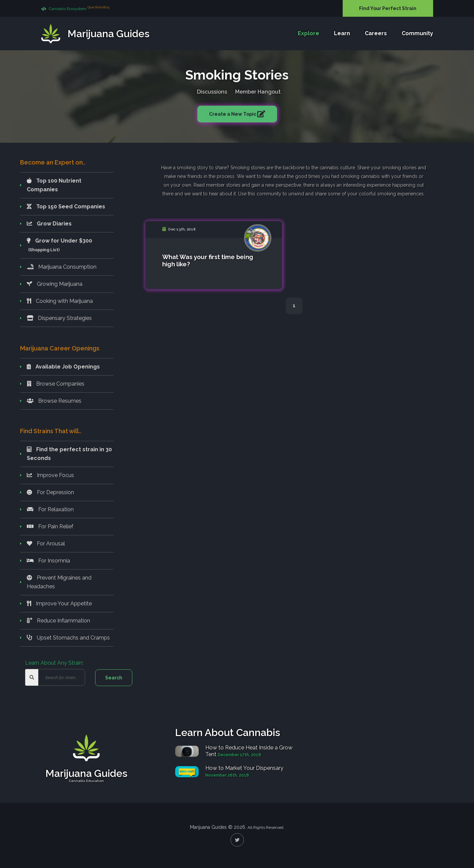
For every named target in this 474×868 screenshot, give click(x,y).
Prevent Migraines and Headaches (59, 582)
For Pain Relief (50, 526)
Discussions (212, 91)
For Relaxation (50, 509)
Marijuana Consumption (62, 267)
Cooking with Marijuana (60, 301)
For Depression (50, 492)
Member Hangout (258, 91)
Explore (309, 34)
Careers (376, 34)
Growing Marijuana (55, 284)
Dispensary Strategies (59, 318)
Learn (342, 34)
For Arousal (46, 544)
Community (417, 34)
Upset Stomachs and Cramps (68, 638)
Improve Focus (50, 475)
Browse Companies (56, 384)
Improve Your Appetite (59, 604)
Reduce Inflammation (58, 621)
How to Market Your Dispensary (244, 768)
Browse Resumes (54, 401)
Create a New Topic (233, 113)
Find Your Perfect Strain (388, 8)
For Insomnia (48, 561)
